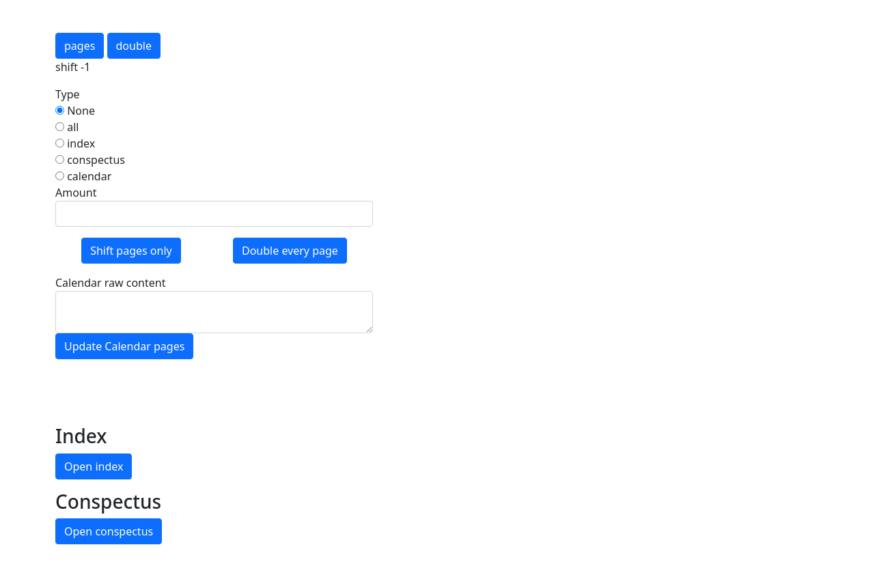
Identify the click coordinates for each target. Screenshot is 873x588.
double (134, 46)
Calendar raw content (110, 283)
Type (68, 94)
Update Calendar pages (124, 346)
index (75, 143)
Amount (76, 193)
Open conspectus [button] (109, 531)
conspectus (90, 160)
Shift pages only (131, 251)
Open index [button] (94, 466)
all (67, 127)
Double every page (290, 251)
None (75, 111)
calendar (83, 176)
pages (80, 46)
